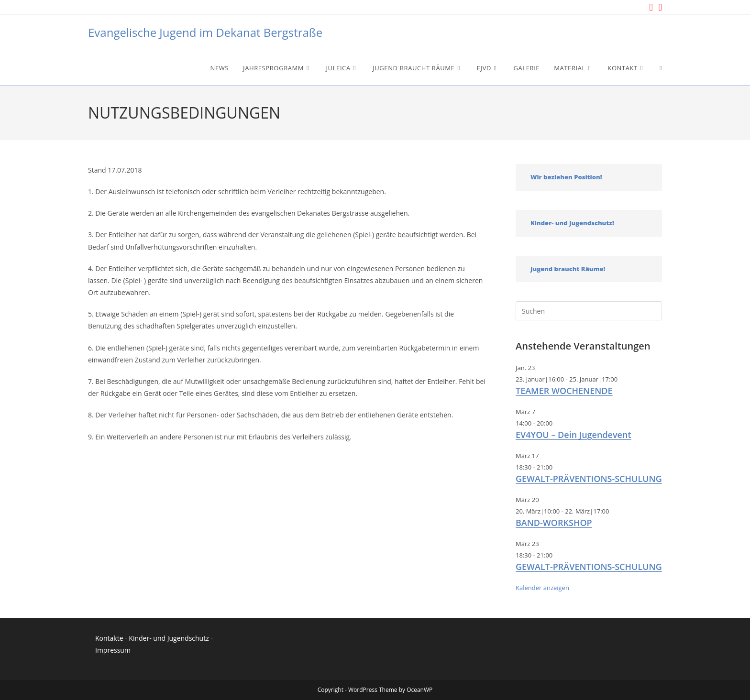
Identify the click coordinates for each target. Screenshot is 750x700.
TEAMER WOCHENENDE (564, 391)
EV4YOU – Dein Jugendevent (574, 435)
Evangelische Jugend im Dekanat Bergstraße (205, 32)
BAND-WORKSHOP (554, 523)
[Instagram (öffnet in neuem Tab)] (651, 7)
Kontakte (109, 638)
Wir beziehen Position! (566, 177)
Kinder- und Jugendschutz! (572, 223)
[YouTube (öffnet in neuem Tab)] (659, 7)
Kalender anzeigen (542, 588)
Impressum (113, 650)
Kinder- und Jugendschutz (169, 638)
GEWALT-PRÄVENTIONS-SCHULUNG (589, 479)
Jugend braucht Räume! (568, 269)
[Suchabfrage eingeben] (589, 311)
